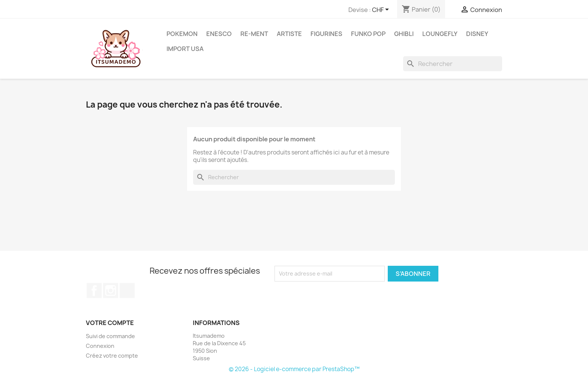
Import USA (185, 49)
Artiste (289, 34)
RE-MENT (254, 34)
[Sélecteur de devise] (382, 10)
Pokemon (182, 34)
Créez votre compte (112, 356)
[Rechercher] (453, 64)
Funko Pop (368, 34)
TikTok (127, 291)
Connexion (100, 346)
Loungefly (440, 34)
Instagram (111, 291)
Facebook (94, 291)
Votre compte (110, 323)
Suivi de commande (110, 336)
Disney (477, 34)
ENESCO (219, 34)
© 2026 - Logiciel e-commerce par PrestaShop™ (294, 369)
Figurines (326, 34)
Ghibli (404, 34)
